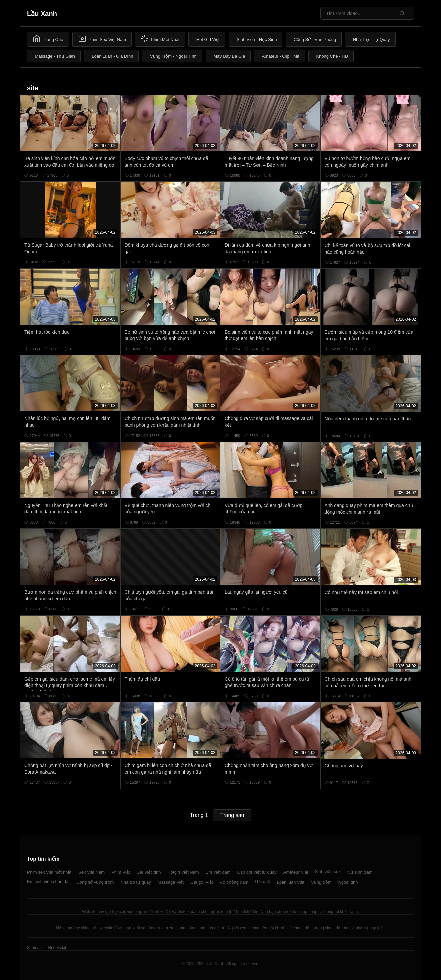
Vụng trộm (321, 882)
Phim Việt (120, 872)
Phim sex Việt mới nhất (49, 872)
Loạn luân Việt (291, 882)
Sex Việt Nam (91, 872)
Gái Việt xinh (149, 872)
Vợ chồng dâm (234, 882)
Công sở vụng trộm (95, 882)
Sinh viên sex (328, 872)
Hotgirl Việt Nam (183, 872)
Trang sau (232, 815)
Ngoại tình (348, 882)
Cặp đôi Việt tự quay (257, 872)
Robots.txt (57, 948)
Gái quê (263, 882)
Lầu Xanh (42, 14)
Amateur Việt (296, 872)
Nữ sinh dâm (360, 872)
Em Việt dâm (218, 872)
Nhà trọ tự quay (135, 882)
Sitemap (34, 948)
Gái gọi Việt (202, 882)
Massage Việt (171, 882)
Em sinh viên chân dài (48, 882)
